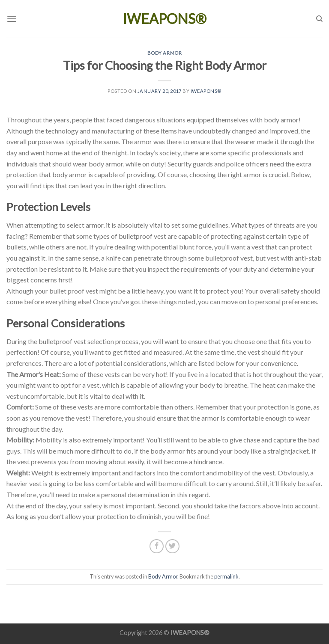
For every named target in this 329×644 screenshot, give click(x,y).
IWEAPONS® (165, 19)
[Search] (319, 19)
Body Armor (165, 53)
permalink (226, 576)
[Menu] (12, 19)
